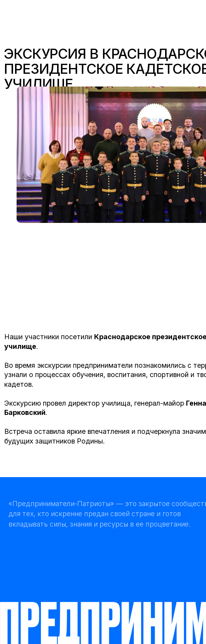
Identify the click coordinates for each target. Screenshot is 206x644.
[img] (48, 15)
